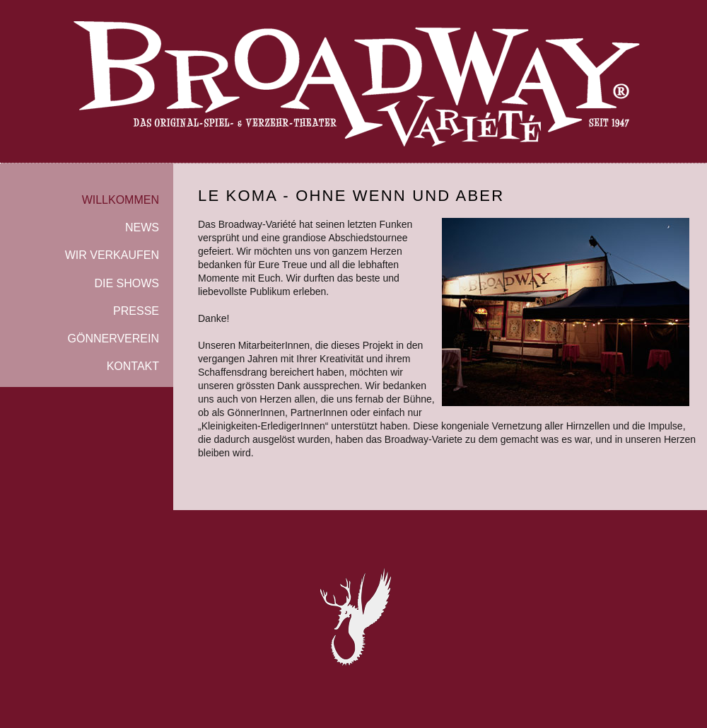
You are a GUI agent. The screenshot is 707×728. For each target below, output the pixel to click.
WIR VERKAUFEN (112, 255)
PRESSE (136, 311)
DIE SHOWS (127, 283)
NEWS (142, 227)
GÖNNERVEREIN (113, 339)
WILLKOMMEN (121, 200)
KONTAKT (133, 366)
